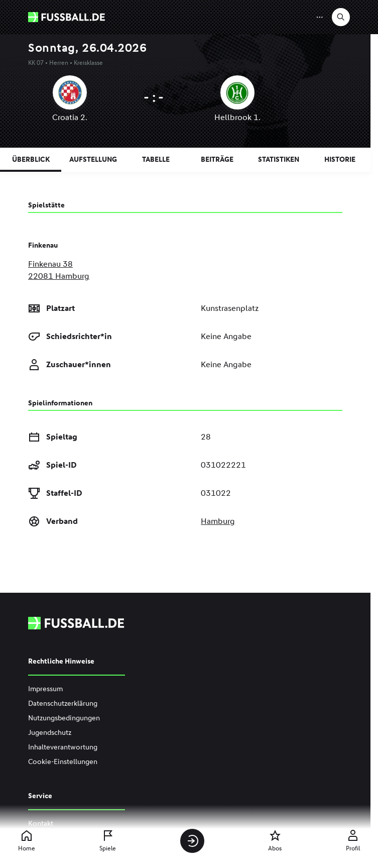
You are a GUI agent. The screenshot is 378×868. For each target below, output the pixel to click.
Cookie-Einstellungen (63, 762)
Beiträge (217, 159)
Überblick (31, 159)
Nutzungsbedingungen (64, 718)
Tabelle (156, 159)
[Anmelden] (192, 841)
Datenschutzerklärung (63, 703)
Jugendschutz (50, 733)
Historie (340, 159)
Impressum (45, 689)
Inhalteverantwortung (63, 747)
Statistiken (279, 159)
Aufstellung (93, 159)
